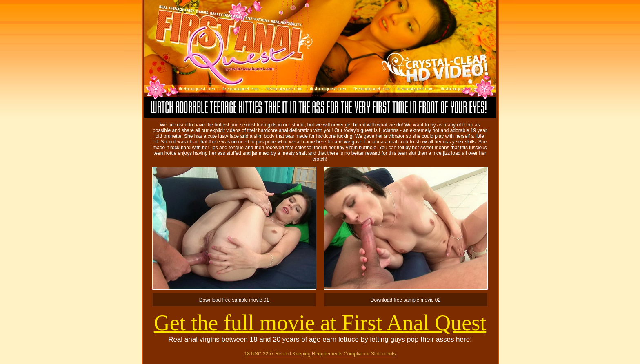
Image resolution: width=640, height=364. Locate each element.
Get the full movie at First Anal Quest (320, 323)
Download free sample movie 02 (406, 300)
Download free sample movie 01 (234, 300)
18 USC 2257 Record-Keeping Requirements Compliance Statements (320, 354)
